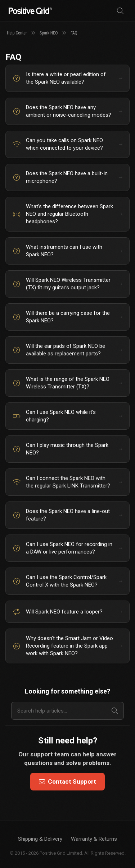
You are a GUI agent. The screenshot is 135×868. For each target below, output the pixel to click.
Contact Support (67, 781)
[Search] (120, 11)
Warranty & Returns (94, 839)
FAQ (74, 33)
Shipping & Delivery (40, 839)
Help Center (17, 33)
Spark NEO (49, 33)
